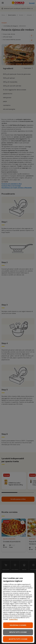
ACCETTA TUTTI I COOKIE (18, 639)
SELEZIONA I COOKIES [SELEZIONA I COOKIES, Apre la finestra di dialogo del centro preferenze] (18, 625)
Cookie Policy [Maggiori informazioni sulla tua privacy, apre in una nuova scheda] (13, 619)
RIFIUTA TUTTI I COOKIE (18, 632)
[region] (18, 608)
